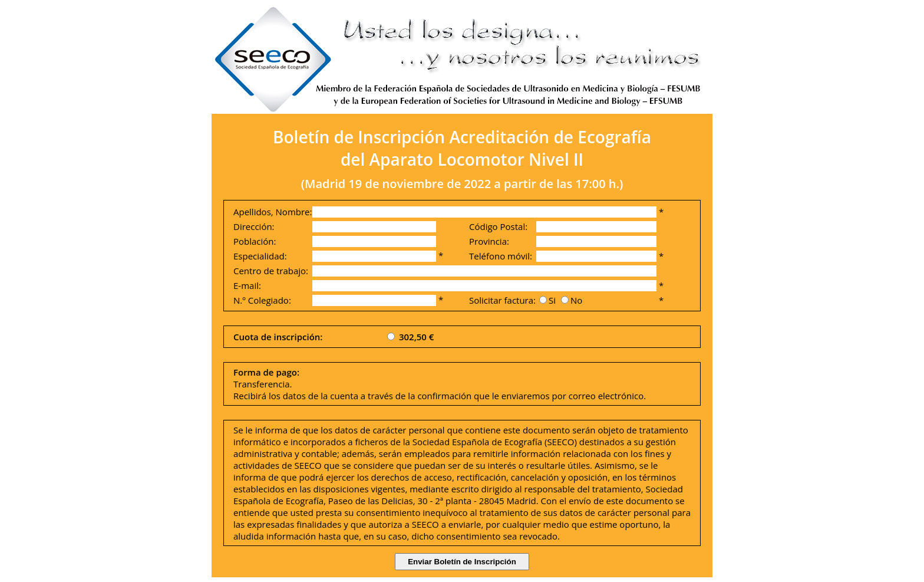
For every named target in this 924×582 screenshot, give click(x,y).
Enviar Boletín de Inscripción (462, 562)
